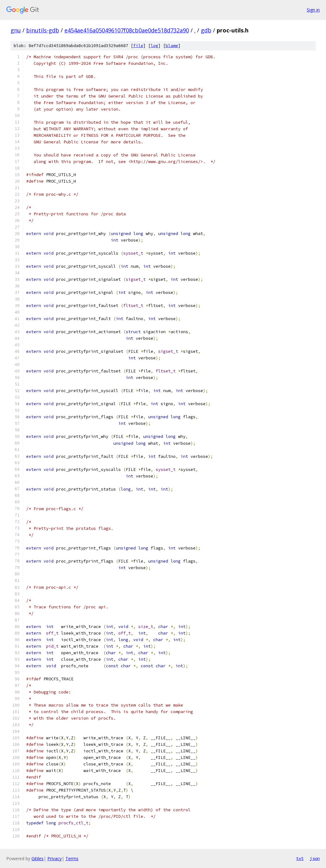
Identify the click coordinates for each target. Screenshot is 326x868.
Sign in (313, 10)
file (138, 46)
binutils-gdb (43, 30)
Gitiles (38, 858)
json (315, 858)
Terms (72, 858)
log (154, 46)
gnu (16, 30)
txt (300, 858)
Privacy (54, 858)
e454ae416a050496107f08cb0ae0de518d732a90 (127, 30)
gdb (206, 30)
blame (172, 46)
